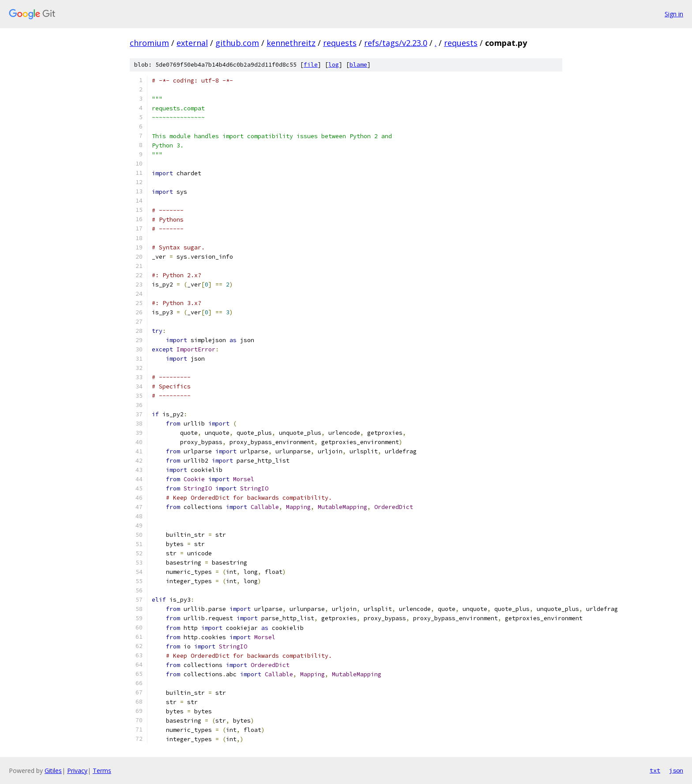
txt (655, 770)
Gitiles (53, 771)
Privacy (77, 771)
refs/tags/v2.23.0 (396, 43)
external (192, 43)
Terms (102, 771)
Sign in (674, 14)
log (334, 65)
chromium (149, 43)
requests (340, 43)
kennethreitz (291, 43)
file (311, 65)
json (676, 770)
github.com (237, 43)
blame (358, 65)
